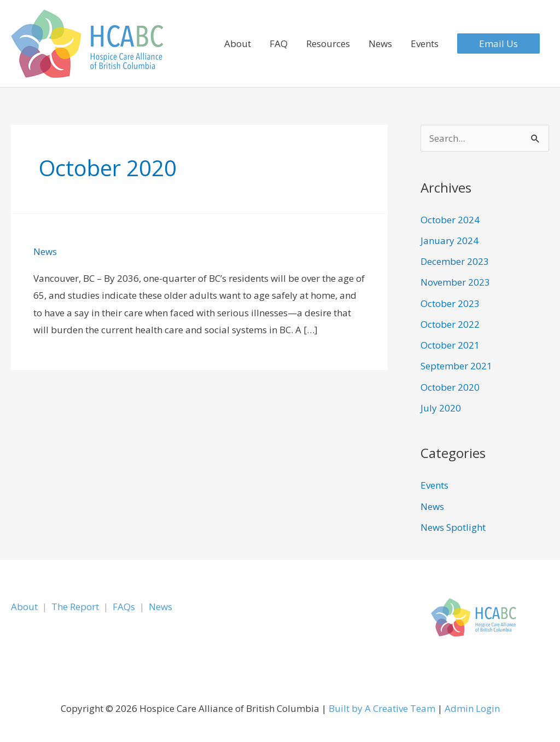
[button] (498, 44)
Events (425, 44)
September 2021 (456, 366)
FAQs (124, 607)
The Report (75, 607)
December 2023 (455, 261)
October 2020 (450, 387)
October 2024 (450, 220)
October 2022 (450, 324)
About (238, 44)
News (380, 44)
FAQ (279, 44)
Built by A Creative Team (382, 708)
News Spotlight (453, 527)
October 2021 (450, 345)
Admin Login (472, 708)
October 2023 (450, 303)
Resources (328, 44)
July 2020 (441, 408)
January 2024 (450, 240)
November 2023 (455, 282)
